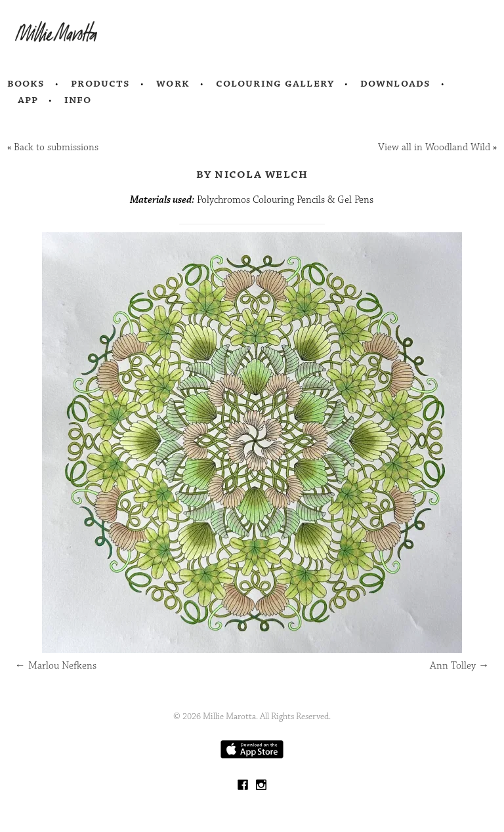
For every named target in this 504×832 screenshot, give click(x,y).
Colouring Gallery (275, 83)
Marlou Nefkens (56, 666)
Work (173, 83)
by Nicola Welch (252, 174)
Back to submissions (56, 147)
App (28, 100)
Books (26, 83)
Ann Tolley (459, 666)
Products (100, 83)
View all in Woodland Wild (434, 147)
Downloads (395, 83)
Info (78, 100)
